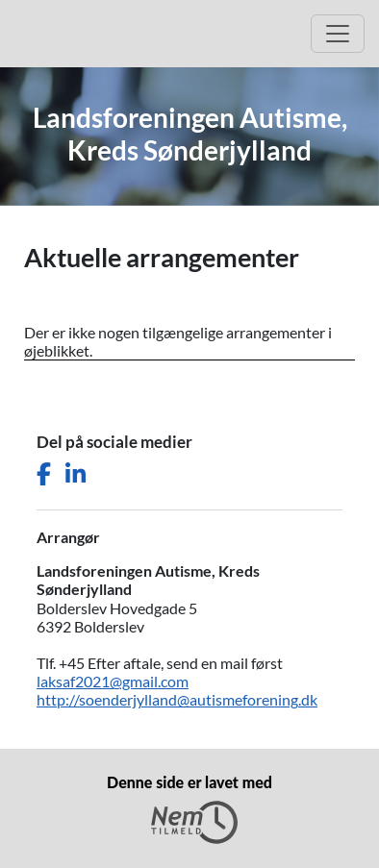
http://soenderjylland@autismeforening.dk (177, 699)
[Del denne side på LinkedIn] (76, 474)
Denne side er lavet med (189, 808)
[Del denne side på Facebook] (44, 474)
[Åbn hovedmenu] (338, 34)
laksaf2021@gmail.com (113, 681)
